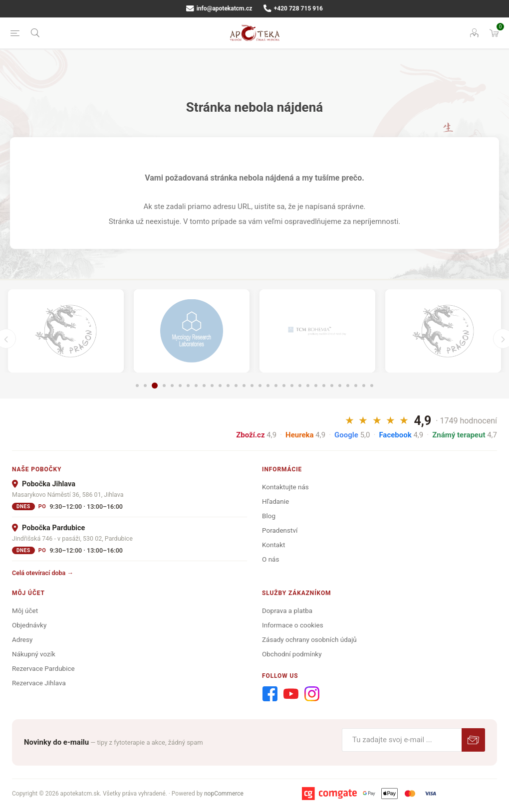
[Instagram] (312, 694)
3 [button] (155, 386)
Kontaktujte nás (285, 487)
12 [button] (228, 386)
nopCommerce (224, 794)
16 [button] (260, 386)
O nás (270, 559)
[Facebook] (270, 694)
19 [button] (284, 386)
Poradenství (280, 530)
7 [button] (188, 386)
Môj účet (25, 610)
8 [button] (196, 386)
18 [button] (276, 386)
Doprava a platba (287, 610)
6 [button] (180, 386)
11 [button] (220, 386)
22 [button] (308, 386)
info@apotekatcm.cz (219, 8)
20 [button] (292, 386)
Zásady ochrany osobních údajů (309, 639)
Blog (269, 516)
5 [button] (172, 386)
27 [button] (348, 386)
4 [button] (164, 386)
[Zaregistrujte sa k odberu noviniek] (402, 740)
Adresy (22, 639)
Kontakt (273, 545)
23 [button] (316, 386)
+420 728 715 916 (293, 8)
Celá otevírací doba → (43, 573)
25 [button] (332, 386)
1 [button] (137, 386)
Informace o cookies (293, 625)
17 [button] (268, 386)
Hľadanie (275, 501)
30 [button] (372, 386)
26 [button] (340, 386)
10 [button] (212, 386)
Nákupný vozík (34, 654)
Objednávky (29, 625)
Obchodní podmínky (292, 654)
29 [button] (364, 386)
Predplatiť (473, 740)
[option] (66, 331)
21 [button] (300, 386)
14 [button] (244, 386)
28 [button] (356, 386)
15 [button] (252, 386)
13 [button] (236, 386)
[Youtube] (291, 694)
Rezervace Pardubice (43, 668)
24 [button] (324, 386)
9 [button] (204, 386)
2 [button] (145, 386)
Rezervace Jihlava (39, 683)
